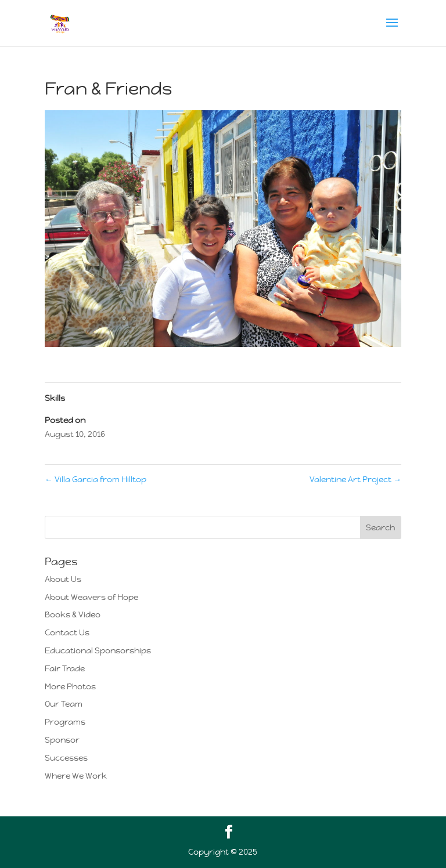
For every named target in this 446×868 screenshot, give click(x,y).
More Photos (70, 686)
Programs (65, 722)
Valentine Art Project (355, 479)
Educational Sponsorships (98, 650)
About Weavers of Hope (91, 597)
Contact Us (67, 632)
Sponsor (62, 740)
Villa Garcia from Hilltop (96, 479)
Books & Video (73, 614)
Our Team (64, 704)
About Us (63, 579)
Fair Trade (65, 668)
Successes (66, 758)
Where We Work (76, 776)
